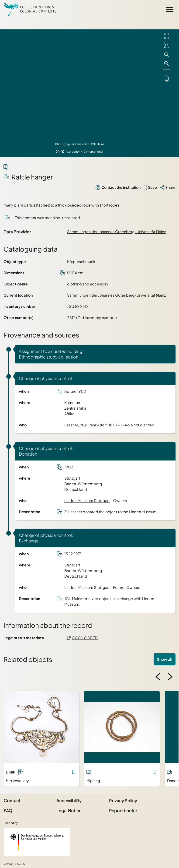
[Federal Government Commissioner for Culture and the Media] (37, 842)
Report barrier (123, 810)
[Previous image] (158, 677)
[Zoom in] (167, 55)
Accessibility (69, 800)
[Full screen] (167, 36)
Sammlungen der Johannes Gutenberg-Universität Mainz (116, 232)
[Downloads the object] (167, 79)
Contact (12, 800)
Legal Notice (69, 810)
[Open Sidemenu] (170, 9)
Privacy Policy (123, 800)
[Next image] (170, 677)
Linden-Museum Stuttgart (87, 501)
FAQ (8, 810)
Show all (165, 659)
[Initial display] (167, 45)
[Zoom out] (167, 64)
